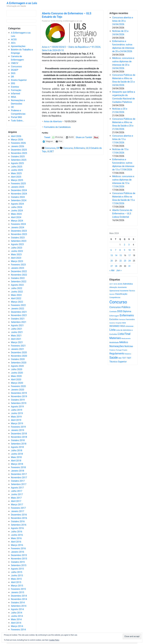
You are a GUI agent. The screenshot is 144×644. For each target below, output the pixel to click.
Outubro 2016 (18, 521)
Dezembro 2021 (19, 312)
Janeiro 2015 (18, 592)
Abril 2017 (16, 501)
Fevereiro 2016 (18, 548)
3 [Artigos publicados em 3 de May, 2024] (129, 245)
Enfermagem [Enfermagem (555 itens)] (114, 316)
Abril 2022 (16, 298)
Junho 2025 (17, 170)
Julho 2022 (17, 288)
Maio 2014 (16, 619)
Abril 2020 (16, 380)
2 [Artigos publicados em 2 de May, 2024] (124, 245)
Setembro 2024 (19, 200)
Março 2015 (17, 586)
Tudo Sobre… (17, 121)
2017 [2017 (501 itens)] (111, 284)
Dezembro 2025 (19, 150)
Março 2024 (17, 221)
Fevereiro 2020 (18, 386)
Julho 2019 (17, 410)
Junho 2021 (17, 332)
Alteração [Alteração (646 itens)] (113, 287)
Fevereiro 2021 (18, 346)
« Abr (112, 270)
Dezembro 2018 (19, 434)
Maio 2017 (16, 498)
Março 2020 (17, 383)
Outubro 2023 (18, 238)
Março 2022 (17, 302)
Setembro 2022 (19, 282)
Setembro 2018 (19, 444)
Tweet (47, 137)
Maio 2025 (16, 173)
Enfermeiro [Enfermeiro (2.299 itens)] (127, 315)
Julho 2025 (17, 167)
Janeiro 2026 (18, 146)
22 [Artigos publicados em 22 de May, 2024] (121, 261)
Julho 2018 (17, 450)
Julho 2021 (17, 329)
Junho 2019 (17, 413)
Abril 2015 (16, 582)
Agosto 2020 (17, 366)
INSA (13, 97)
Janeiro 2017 (18, 511)
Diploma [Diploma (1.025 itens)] (127, 311)
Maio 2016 (16, 538)
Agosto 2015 (17, 569)
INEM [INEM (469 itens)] (124, 323)
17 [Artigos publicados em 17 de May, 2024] (130, 255)
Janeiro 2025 (18, 187)
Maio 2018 (16, 457)
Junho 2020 (17, 373)
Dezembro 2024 (19, 190)
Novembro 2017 (19, 478)
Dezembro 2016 (19, 515)
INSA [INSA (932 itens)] (123, 326)
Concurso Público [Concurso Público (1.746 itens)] (120, 307)
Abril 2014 (16, 623)
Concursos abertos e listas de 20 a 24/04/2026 (123, 21)
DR (12, 77)
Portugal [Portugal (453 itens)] (119, 350)
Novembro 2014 (19, 599)
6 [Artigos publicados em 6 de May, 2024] (111, 250)
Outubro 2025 (18, 156)
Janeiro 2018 (18, 471)
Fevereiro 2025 (18, 184)
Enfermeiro (79, 148)
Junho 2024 (17, 211)
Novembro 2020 (19, 356)
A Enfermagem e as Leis (22, 3)
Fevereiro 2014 (18, 630)
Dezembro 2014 (19, 596)
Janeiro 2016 (18, 552)
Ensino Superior (19, 80)
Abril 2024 (16, 217)
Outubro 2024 (18, 197)
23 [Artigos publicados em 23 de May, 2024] (125, 261)
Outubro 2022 (18, 278)
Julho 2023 (17, 248)
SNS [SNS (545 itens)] (120, 358)
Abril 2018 (16, 461)
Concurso (68, 148)
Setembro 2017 (19, 484)
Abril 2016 (16, 542)
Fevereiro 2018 (18, 467)
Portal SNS (16, 117)
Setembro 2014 (19, 606)
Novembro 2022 (19, 275)
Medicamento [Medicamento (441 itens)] (126, 339)
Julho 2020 (17, 369)
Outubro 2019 (18, 400)
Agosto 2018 (17, 447)
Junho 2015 (17, 576)
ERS (13, 83)
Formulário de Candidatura (57, 127)
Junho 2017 (17, 494)
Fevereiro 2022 (18, 305)
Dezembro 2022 (19, 271)
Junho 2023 (17, 251)
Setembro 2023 (19, 241)
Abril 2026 (16, 136)
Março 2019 (17, 423)
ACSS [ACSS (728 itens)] (120, 284)
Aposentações (18, 46)
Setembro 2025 (19, 160)
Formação (16, 90)
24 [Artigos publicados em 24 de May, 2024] (130, 261)
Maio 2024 (16, 214)
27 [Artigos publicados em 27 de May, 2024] (112, 266)
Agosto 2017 (17, 488)
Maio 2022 (16, 295)
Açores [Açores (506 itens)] (112, 294)
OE (12, 107)
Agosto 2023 (17, 244)
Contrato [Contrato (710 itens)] (113, 312)
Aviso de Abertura (53, 121)
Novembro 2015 (19, 559)
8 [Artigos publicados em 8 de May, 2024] (120, 250)
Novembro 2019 (19, 396)
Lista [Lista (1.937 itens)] (112, 330)
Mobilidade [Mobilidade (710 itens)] (114, 342)
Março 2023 (17, 261)
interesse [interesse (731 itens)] (129, 326)
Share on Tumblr (84, 137)
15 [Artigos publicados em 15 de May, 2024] (121, 255)
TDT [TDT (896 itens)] (124, 358)
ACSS (14, 39)
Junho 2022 (17, 292)
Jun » (119, 270)
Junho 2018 (17, 454)
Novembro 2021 (19, 315)
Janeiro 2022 (18, 309)
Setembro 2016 (19, 525)
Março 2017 (17, 505)
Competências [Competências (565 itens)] (115, 298)
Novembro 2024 (19, 194)
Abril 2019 (16, 420)
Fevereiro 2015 (18, 589)
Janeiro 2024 (18, 227)
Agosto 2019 (17, 407)
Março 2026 (17, 140)
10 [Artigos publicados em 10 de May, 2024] (130, 250)
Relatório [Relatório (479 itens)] (128, 354)
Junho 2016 (17, 535)
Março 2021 (17, 342)
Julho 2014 (17, 613)
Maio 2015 (16, 579)
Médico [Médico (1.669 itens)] (124, 342)
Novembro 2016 (19, 518)
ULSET (50, 151)
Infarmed (15, 94)
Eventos (15, 87)
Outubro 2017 (18, 481)
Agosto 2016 (17, 528)
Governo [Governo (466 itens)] (112, 323)
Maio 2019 (16, 417)
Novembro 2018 (19, 437)
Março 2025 (17, 180)
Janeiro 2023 (18, 268)
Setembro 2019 (19, 403)
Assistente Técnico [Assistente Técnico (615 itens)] (128, 291)
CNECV (15, 63)
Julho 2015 (17, 572)
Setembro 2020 (19, 363)
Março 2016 (17, 545)
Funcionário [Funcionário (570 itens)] (130, 319)
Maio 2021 (16, 336)
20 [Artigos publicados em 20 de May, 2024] (112, 261)
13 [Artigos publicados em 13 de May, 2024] (112, 255)
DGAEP (15, 70)
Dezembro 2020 (19, 352)
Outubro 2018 (18, 440)
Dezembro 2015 (19, 555)
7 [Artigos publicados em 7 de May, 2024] (116, 250)
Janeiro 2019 (18, 430)
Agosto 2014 (17, 609)
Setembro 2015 (19, 565)
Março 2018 (17, 464)
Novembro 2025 (19, 153)
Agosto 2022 (17, 285)
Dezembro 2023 (19, 231)
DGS (13, 73)
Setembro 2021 (19, 322)
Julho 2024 (17, 207)
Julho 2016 (17, 532)
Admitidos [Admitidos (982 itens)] (128, 284)
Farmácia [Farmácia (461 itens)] (122, 320)
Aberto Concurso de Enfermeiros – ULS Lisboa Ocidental (122, 214)
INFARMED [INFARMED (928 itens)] (115, 326)
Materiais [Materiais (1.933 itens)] (115, 338)
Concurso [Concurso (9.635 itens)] (118, 302)
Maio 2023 (16, 254)
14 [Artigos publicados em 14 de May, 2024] (116, 255)
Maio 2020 (16, 376)
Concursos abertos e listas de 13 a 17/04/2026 (123, 139)
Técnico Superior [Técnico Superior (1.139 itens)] (118, 362)
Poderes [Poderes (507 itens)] (112, 350)
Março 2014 (17, 626)
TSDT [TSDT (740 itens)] (129, 358)
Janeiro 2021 (18, 349)
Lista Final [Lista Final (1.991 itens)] (124, 334)
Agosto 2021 (17, 325)
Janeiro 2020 (18, 390)
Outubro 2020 (18, 359)
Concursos (16, 67)
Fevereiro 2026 (18, 143)
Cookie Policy (54, 640)
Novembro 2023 (19, 234)
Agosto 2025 (17, 163)
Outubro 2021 (18, 319)
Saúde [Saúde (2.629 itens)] (114, 358)
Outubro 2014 (18, 603)
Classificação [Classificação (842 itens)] (121, 294)
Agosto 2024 (17, 204)
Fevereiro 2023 (18, 265)
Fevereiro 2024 (18, 224)
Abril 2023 (16, 258)
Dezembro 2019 (19, 393)
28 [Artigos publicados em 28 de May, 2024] (116, 266)
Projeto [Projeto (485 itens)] (125, 350)
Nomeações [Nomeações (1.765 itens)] (117, 346)
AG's (13, 43)
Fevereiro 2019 (18, 427)
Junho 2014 (17, 616)
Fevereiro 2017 (18, 508)
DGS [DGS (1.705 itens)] (120, 311)
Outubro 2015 (18, 562)
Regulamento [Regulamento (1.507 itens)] (117, 353)
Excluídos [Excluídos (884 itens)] (114, 319)
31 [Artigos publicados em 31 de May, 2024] (130, 266)
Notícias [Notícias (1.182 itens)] (129, 346)
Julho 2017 (17, 491)
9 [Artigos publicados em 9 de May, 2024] (124, 250)
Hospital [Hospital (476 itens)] (119, 323)
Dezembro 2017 (19, 474)
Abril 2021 (16, 339)
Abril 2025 (16, 177)
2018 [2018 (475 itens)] (115, 284)
